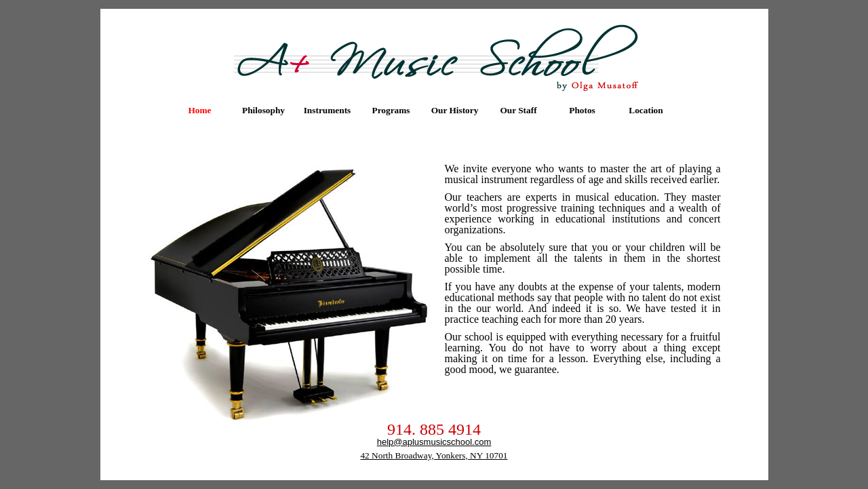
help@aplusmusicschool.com (434, 442)
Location (646, 110)
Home (199, 110)
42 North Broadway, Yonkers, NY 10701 (434, 455)
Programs (391, 110)
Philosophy (263, 110)
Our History (455, 110)
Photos (582, 110)
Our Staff (518, 110)
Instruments (328, 110)
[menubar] (423, 110)
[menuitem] (200, 110)
